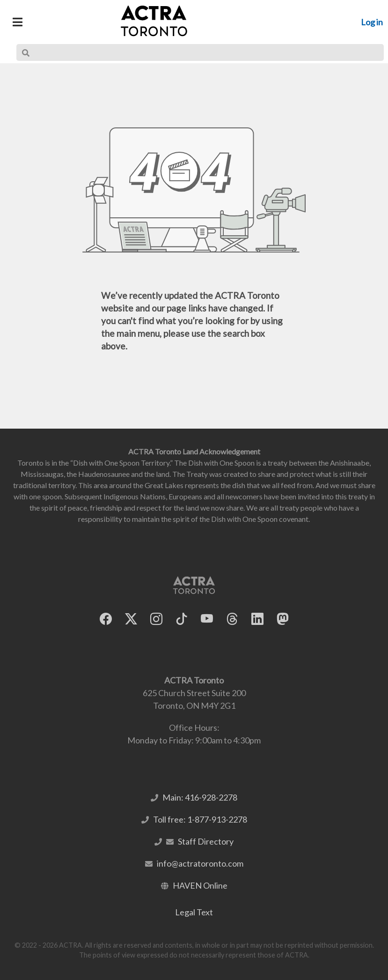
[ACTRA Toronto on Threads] (232, 619)
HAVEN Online (200, 885)
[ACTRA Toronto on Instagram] (156, 619)
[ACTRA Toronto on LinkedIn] (257, 619)
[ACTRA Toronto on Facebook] (106, 619)
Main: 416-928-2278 (200, 797)
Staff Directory (206, 841)
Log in (372, 22)
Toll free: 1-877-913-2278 (200, 819)
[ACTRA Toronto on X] (131, 619)
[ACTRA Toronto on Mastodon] (283, 619)
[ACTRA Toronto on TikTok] (182, 619)
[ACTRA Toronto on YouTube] (207, 619)
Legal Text (194, 912)
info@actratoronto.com (200, 863)
